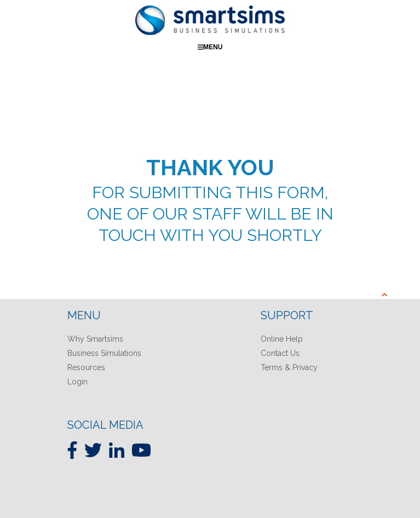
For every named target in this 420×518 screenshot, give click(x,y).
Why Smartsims (95, 339)
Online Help (282, 339)
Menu (210, 47)
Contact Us (280, 353)
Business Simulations (104, 353)
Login (77, 382)
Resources (86, 367)
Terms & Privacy (289, 367)
